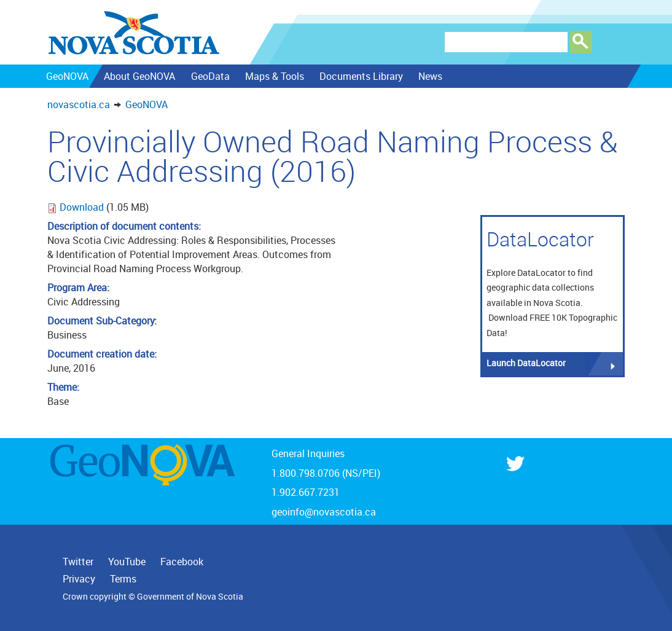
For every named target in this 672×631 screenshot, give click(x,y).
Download (83, 207)
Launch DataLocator (526, 363)
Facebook (182, 562)
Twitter (78, 562)
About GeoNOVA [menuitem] (139, 76)
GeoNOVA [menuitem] (67, 76)
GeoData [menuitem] (210, 76)
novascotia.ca (79, 104)
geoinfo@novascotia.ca (324, 512)
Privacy (79, 579)
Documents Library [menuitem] (361, 76)
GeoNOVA (147, 104)
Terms (123, 579)
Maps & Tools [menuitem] (274, 76)
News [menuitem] (430, 76)
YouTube (127, 562)
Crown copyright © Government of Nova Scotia (153, 597)
